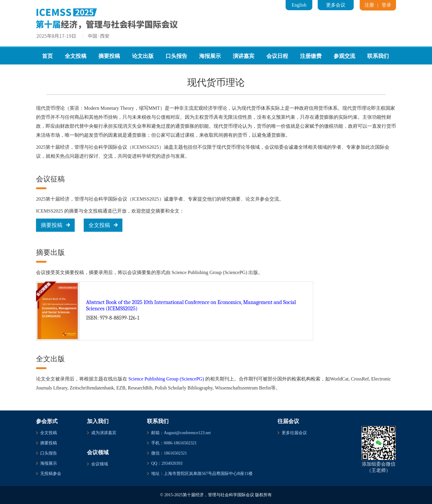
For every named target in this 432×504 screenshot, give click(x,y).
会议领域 (100, 464)
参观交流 (344, 56)
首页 (47, 56)
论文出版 (143, 56)
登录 (386, 5)
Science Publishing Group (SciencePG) (166, 379)
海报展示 (210, 56)
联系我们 (378, 56)
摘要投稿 (109, 56)
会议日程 (277, 56)
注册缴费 (311, 56)
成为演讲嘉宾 (104, 433)
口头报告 (176, 56)
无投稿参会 (51, 474)
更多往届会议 (294, 433)
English (299, 5)
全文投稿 (76, 56)
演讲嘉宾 (244, 56)
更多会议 (336, 5)
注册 (369, 5)
